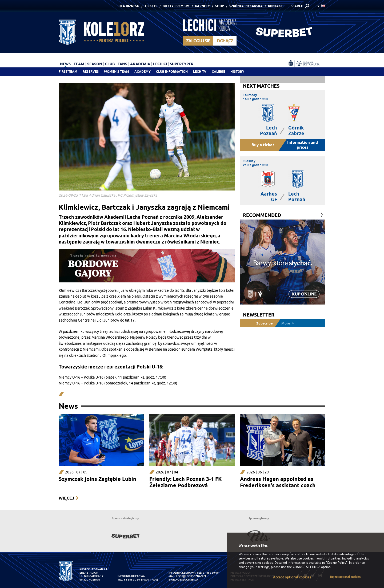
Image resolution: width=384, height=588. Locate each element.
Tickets (151, 6)
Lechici (160, 64)
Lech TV (200, 72)
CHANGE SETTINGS (307, 567)
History (237, 72)
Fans (122, 64)
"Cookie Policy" (337, 563)
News (65, 64)
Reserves (91, 72)
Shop (220, 6)
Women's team (117, 72)
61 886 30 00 (211, 573)
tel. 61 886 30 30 (129, 580)
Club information (172, 72)
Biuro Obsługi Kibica (183, 580)
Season (95, 64)
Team (79, 64)
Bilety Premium (176, 6)
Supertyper (182, 64)
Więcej (66, 498)
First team (68, 72)
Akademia (140, 64)
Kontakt (275, 6)
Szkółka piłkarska (246, 6)
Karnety (202, 6)
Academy (143, 72)
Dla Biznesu (129, 6)
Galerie (218, 72)
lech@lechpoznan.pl (191, 576)
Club (110, 64)
